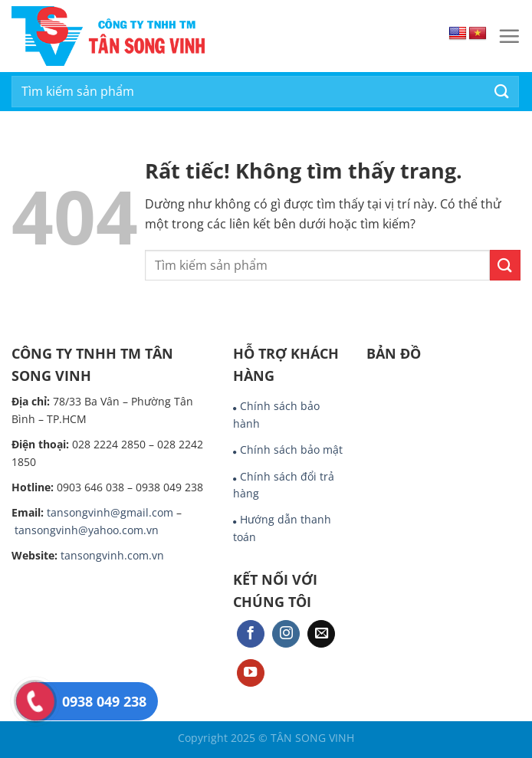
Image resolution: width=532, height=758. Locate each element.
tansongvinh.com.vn (112, 555)
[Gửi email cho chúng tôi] (321, 634)
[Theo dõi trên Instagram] (286, 634)
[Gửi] (502, 92)
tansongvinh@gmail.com (110, 512)
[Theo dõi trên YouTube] (251, 673)
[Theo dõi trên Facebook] (251, 634)
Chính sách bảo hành (276, 414)
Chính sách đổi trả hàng (284, 485)
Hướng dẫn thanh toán (282, 528)
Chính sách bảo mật (291, 450)
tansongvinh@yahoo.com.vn (87, 530)
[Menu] (509, 36)
